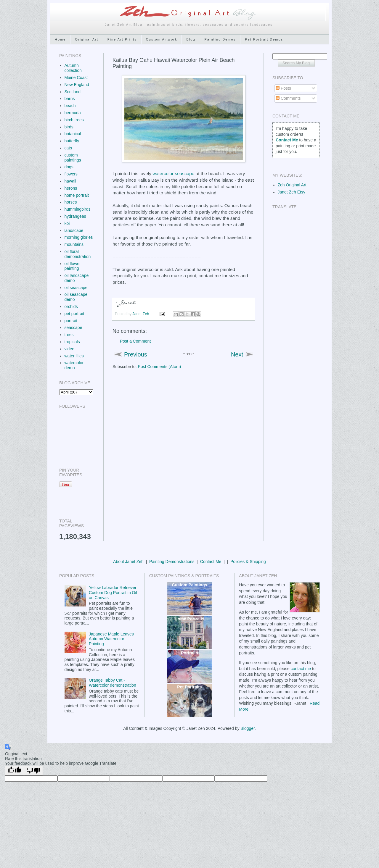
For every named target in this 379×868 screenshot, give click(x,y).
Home (60, 39)
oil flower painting (73, 266)
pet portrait (74, 314)
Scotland (73, 92)
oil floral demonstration (78, 254)
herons (71, 188)
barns (70, 99)
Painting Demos (220, 39)
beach (70, 106)
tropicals (72, 342)
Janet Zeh (142, 314)
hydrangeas (75, 216)
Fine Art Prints (122, 39)
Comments (288, 98)
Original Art (86, 39)
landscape (74, 230)
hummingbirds (78, 209)
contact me (301, 669)
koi (67, 223)
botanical (73, 134)
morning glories (79, 237)
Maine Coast (76, 78)
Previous (136, 354)
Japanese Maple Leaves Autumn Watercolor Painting (111, 639)
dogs (69, 167)
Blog (191, 39)
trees (69, 335)
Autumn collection (73, 68)
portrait (71, 321)
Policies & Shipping (248, 562)
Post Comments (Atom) (159, 367)
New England (77, 85)
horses (71, 202)
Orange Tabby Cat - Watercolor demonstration (113, 683)
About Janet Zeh (128, 562)
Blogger (247, 728)
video (69, 349)
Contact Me (211, 562)
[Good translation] (15, 771)
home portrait (77, 195)
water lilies (74, 356)
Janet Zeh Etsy (292, 192)
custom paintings (73, 158)
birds (69, 127)
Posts (284, 88)
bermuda (73, 113)
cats (68, 148)
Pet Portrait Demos (264, 39)
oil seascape (76, 288)
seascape (73, 327)
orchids (71, 306)
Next (237, 354)
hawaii (70, 181)
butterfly (72, 141)
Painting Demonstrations (172, 562)
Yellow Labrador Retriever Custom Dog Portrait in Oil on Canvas (113, 593)
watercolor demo (74, 365)
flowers (71, 174)
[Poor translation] (33, 771)
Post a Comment (135, 341)
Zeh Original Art (292, 185)
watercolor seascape (173, 174)
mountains (74, 244)
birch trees (74, 120)
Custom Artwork (162, 39)
